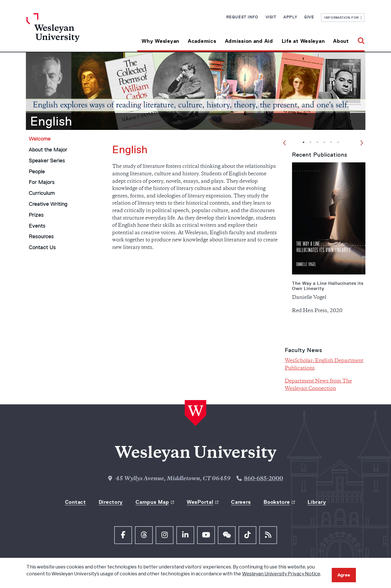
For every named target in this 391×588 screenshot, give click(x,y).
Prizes (36, 215)
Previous (285, 144)
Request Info (242, 17)
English (51, 121)
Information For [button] (343, 17)
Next (362, 144)
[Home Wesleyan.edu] (69, 32)
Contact (76, 502)
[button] (359, 39)
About (341, 41)
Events (37, 226)
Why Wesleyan (160, 41)
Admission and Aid (249, 41)
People (37, 172)
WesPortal (200, 502)
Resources (41, 237)
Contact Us (42, 247)
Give (309, 17)
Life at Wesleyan (303, 41)
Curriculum (42, 193)
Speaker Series (47, 161)
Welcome (40, 139)
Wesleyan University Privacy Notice (281, 574)
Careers (241, 502)
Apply (290, 17)
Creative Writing (48, 204)
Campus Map (152, 502)
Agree (344, 575)
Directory (111, 502)
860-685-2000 (264, 479)
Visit (271, 17)
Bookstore (277, 502)
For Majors (42, 182)
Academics (202, 41)
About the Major (48, 150)
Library (317, 502)
